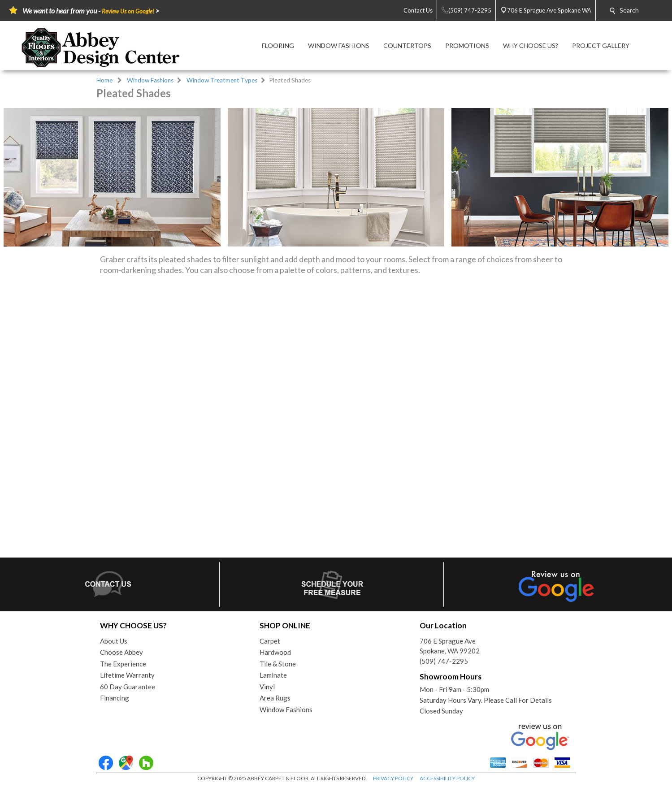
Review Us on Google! (128, 11)
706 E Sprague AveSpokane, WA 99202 (450, 646)
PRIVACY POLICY (393, 778)
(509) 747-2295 (444, 661)
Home (104, 80)
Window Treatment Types (222, 80)
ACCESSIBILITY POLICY (447, 778)
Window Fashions (150, 80)
